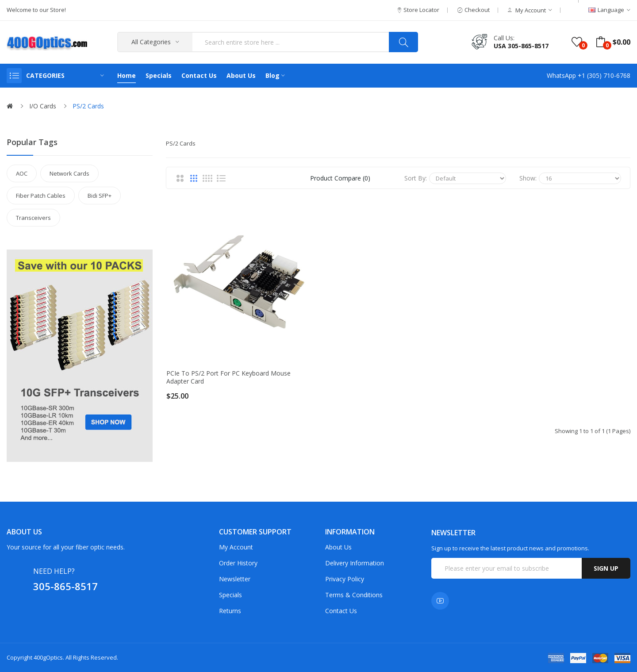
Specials (230, 595)
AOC (22, 173)
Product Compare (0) (340, 178)
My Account (236, 547)
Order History (238, 563)
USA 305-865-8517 (521, 46)
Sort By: (416, 178)
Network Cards (69, 173)
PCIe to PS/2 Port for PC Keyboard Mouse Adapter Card (228, 377)
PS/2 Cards (88, 106)
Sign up (606, 568)
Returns (230, 611)
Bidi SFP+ (100, 196)
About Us (338, 547)
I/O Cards (43, 106)
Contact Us (341, 611)
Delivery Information (355, 563)
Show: (528, 178)
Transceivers (33, 218)
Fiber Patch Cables (41, 196)
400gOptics (48, 657)
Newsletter (235, 579)
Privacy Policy (345, 579)
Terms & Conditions (354, 595)
